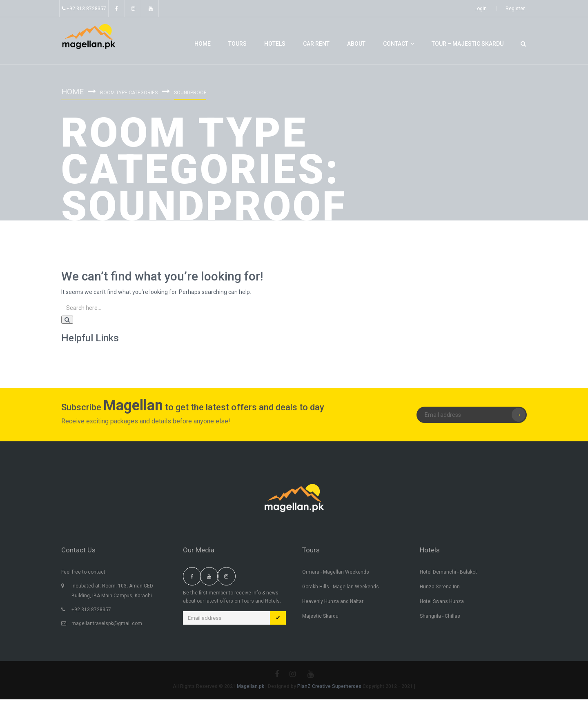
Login (481, 9)
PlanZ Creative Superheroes (330, 688)
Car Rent (316, 44)
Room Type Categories (130, 92)
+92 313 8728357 (84, 9)
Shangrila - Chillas (440, 618)
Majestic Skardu (320, 618)
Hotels (275, 44)
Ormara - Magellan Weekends (336, 574)
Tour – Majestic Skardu (468, 44)
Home (203, 44)
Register (515, 9)
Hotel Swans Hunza (442, 603)
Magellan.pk (251, 688)
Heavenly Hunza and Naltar (333, 603)
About (356, 44)
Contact (399, 44)
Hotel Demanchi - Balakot (448, 574)
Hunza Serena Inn (440, 588)
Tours (237, 44)
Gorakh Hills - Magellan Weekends (341, 588)
